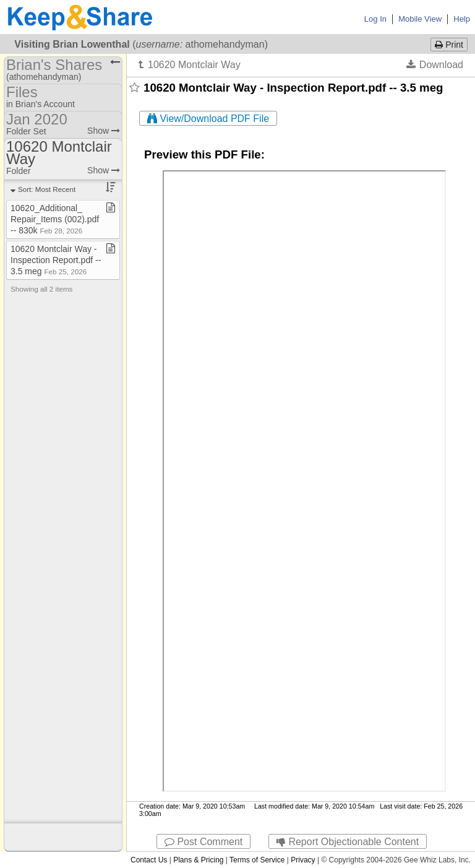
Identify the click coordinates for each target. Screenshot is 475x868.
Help (462, 19)
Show (104, 131)
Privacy (303, 860)
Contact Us (149, 860)
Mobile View (420, 19)
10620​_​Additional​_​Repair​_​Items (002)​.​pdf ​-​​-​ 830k (56, 219)
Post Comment (203, 842)
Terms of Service (257, 860)
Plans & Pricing (198, 860)
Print (449, 45)
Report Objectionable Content (348, 842)
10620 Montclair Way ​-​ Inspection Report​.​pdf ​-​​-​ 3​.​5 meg (56, 260)
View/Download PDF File (208, 119)
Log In (375, 19)
